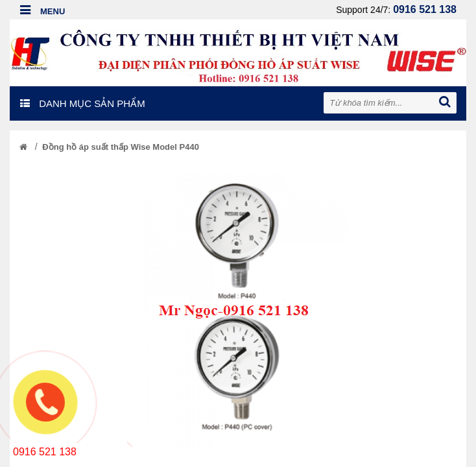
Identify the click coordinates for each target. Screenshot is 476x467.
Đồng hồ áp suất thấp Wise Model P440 (121, 147)
